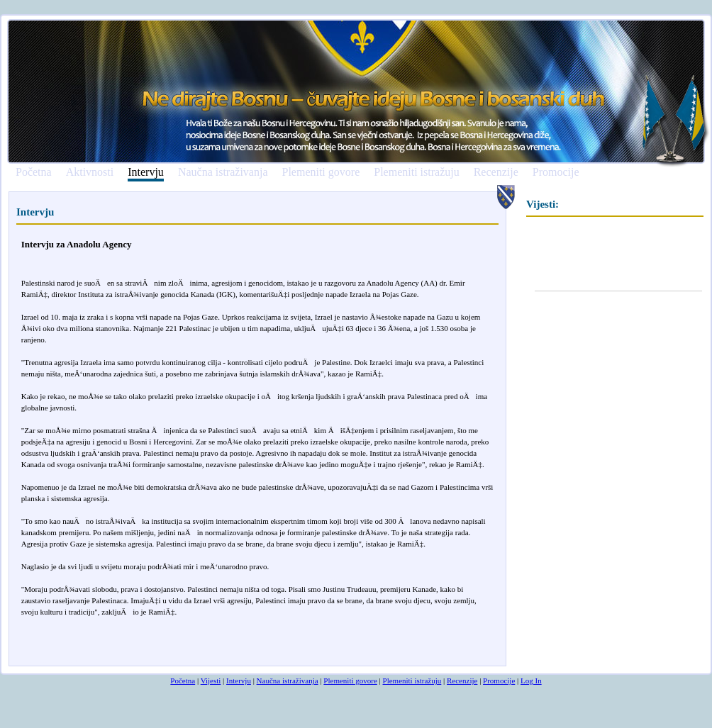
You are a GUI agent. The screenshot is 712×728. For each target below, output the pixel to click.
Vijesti (211, 681)
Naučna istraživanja (223, 172)
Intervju (146, 173)
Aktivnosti (90, 172)
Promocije (556, 172)
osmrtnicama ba (82, 660)
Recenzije (496, 172)
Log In (531, 681)
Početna (34, 172)
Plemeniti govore (321, 172)
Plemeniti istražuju (416, 172)
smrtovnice (39, 660)
